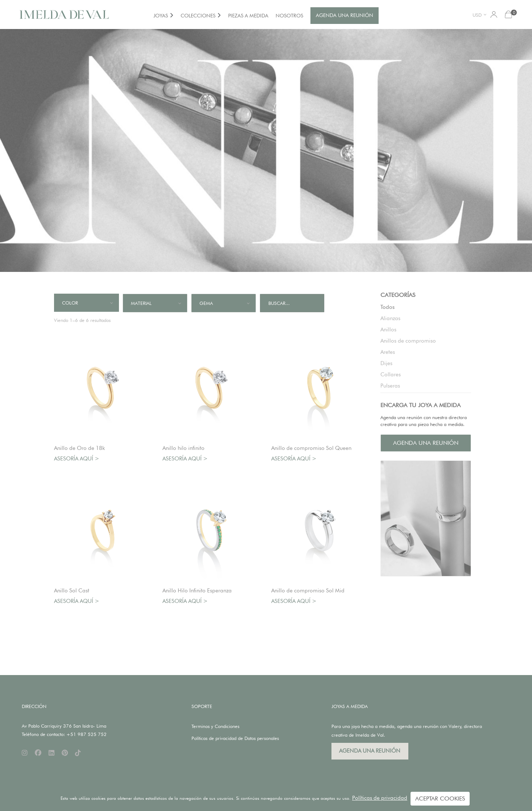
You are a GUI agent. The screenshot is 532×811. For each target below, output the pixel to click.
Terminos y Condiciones (215, 726)
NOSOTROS (289, 16)
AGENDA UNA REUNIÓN (345, 15)
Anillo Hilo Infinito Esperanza (197, 591)
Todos (387, 307)
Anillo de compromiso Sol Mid (308, 591)
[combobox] (481, 15)
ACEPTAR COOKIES (440, 798)
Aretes (388, 352)
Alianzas (390, 318)
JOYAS (161, 16)
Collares (391, 375)
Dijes (386, 363)
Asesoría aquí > (77, 459)
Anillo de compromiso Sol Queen (311, 448)
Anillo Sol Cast (72, 591)
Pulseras (390, 386)
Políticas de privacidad (380, 798)
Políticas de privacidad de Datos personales (235, 738)
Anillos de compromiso (408, 341)
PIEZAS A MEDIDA (248, 16)
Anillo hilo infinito (183, 448)
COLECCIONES (198, 16)
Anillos (388, 330)
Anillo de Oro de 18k (79, 448)
